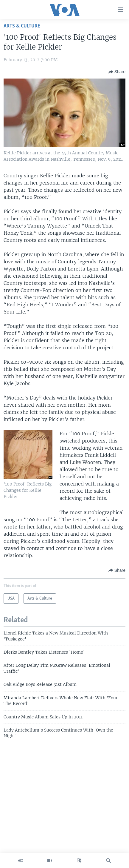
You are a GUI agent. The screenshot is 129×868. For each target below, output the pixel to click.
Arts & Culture (22, 26)
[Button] (117, 72)
